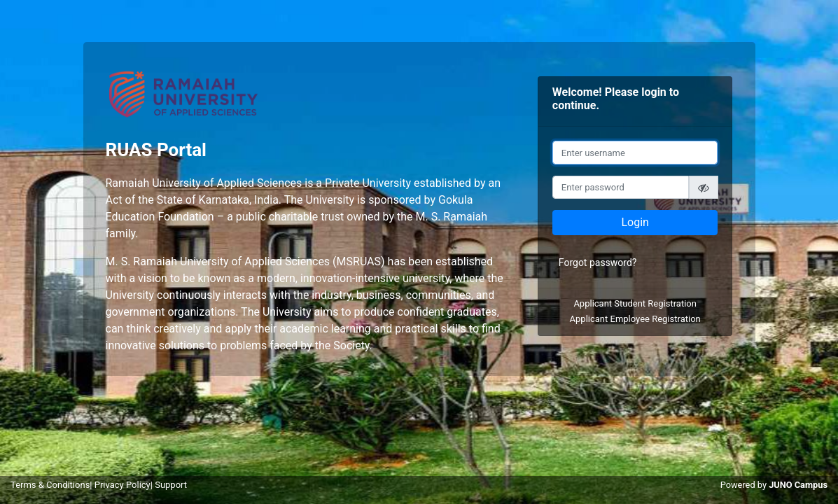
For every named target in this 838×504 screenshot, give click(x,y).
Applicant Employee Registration (635, 319)
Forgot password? (598, 262)
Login (635, 222)
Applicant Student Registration (635, 303)
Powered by (774, 485)
